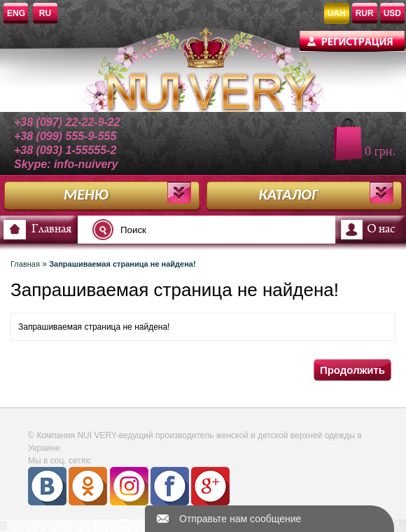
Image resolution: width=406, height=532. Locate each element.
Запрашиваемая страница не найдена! (122, 264)
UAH (337, 13)
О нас (381, 230)
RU (45, 13)
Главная (51, 230)
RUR (365, 13)
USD (392, 13)
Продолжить (352, 370)
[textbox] (178, 230)
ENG (16, 13)
